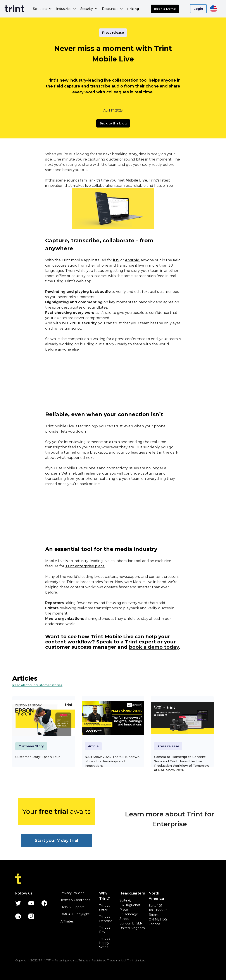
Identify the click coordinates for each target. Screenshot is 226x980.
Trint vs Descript (106, 919)
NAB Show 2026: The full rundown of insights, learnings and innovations (112, 761)
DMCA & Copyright (75, 914)
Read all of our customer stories (37, 685)
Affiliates (67, 921)
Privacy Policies (72, 893)
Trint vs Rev (105, 930)
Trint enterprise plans (85, 566)
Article (93, 746)
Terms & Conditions (75, 900)
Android (132, 260)
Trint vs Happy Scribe (105, 943)
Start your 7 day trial (56, 840)
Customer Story (31, 746)
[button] (42, 9)
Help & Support (72, 907)
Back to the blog (113, 123)
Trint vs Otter (105, 908)
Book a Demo (165, 9)
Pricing (133, 9)
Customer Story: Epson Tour (38, 757)
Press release (113, 33)
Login (198, 9)
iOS (116, 260)
